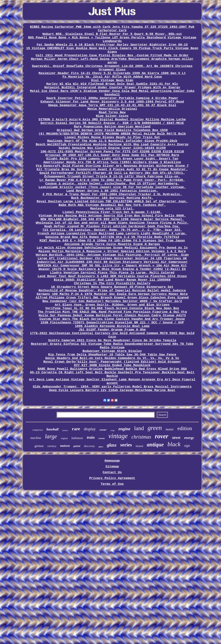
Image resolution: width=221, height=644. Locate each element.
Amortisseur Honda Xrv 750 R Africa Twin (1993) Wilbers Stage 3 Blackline (112, 162)
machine (36, 438)
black (174, 444)
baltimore (77, 438)
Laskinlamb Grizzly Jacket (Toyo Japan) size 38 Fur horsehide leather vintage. (112, 187)
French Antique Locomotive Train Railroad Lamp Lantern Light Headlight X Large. (112, 234)
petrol (77, 446)
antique (155, 445)
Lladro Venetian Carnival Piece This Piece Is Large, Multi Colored (112, 273)
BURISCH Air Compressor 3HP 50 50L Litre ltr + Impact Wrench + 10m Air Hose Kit (112, 266)
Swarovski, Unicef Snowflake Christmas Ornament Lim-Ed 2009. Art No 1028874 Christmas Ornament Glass (112, 68)
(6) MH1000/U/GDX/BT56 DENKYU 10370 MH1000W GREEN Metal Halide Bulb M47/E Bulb (112, 134)
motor (170, 429)
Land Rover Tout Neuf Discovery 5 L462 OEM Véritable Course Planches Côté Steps (112, 276)
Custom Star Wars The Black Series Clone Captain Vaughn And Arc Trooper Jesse (112, 319)
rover (161, 436)
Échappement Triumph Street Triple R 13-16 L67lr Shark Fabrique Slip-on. (112, 177)
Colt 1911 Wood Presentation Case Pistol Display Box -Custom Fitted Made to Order (112, 55)
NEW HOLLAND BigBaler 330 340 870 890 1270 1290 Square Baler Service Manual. (112, 219)
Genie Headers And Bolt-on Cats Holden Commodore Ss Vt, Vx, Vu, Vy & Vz (112, 358)
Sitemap (112, 467)
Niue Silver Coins (112, 116)
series (126, 445)
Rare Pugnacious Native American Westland (112, 127)
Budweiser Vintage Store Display (112, 351)
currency (52, 446)
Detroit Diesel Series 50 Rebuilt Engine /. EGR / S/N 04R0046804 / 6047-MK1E (112, 123)
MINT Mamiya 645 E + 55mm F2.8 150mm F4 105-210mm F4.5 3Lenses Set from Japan (112, 241)
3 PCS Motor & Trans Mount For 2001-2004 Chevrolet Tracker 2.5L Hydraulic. (112, 194)
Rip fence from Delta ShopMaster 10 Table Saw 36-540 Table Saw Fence (112, 355)
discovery (89, 446)
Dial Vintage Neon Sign (112, 80)
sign (187, 446)
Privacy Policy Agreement (112, 478)
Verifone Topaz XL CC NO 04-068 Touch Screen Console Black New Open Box (112, 308)
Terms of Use (112, 484)
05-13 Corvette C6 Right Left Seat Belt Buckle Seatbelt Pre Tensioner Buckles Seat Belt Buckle (112, 374)
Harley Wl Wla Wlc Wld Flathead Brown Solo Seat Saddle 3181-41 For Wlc (112, 84)
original (64, 438)
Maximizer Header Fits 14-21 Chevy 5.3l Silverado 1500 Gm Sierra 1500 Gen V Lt (112, 73)
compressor (38, 430)
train (91, 437)
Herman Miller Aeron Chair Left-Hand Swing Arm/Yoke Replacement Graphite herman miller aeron (112, 61)
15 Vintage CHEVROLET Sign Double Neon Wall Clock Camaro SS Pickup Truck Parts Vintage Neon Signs (112, 50)
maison (65, 446)
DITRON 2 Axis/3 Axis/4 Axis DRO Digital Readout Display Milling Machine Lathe (112, 120)
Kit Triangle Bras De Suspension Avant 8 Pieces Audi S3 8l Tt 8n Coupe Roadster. (112, 169)
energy (189, 438)
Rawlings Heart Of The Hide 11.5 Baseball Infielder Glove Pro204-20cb (112, 141)
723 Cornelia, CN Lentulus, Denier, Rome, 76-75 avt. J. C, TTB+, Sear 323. (112, 230)
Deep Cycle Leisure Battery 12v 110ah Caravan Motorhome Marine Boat (112, 390)
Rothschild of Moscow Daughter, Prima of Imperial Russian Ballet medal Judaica (112, 291)
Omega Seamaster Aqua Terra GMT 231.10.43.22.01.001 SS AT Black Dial (112, 105)
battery (65, 430)
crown (102, 438)
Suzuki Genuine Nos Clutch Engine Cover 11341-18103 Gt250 (112, 148)
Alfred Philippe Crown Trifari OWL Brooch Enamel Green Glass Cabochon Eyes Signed (112, 298)
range (113, 430)
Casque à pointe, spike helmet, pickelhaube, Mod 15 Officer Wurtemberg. (112, 184)
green (155, 428)
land (139, 428)
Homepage (112, 461)
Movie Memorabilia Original (112, 109)
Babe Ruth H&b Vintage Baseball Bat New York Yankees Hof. (112, 205)
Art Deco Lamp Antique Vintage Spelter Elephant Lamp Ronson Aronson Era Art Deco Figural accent (112, 381)
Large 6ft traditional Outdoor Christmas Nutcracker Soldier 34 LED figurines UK (112, 258)
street (176, 438)
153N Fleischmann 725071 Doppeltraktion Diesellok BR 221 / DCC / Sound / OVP (112, 323)
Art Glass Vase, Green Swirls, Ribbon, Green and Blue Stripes (112, 305)
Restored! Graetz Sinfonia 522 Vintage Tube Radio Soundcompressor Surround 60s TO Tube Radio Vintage (112, 346)
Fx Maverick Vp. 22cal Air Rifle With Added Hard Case (112, 77)
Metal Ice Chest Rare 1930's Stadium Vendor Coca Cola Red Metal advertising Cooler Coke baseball (112, 93)
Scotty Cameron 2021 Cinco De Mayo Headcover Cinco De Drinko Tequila (112, 340)
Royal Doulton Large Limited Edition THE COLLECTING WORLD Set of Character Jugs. (112, 201)
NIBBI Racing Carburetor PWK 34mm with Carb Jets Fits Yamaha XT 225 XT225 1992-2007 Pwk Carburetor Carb (112, 29)
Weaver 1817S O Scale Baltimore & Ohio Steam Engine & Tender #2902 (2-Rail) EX (112, 269)
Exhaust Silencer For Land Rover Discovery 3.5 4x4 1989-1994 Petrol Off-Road (112, 102)
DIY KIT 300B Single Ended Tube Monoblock (112, 365)
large (51, 436)
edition (185, 428)
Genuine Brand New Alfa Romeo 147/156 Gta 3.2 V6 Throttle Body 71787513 (112, 237)
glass (112, 445)
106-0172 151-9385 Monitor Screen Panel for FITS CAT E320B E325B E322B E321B (112, 152)
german (39, 446)
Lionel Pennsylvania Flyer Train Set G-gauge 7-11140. (112, 212)
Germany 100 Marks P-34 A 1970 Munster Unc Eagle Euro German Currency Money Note (112, 294)
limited (139, 446)
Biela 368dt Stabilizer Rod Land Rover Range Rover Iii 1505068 (112, 280)
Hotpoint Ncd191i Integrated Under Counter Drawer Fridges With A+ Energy (112, 87)
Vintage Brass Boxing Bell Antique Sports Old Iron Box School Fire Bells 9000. (112, 216)
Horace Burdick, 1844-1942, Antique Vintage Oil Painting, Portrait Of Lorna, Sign (112, 255)
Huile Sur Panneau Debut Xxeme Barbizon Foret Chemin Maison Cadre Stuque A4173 (112, 315)
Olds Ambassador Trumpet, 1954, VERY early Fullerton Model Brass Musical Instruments (112, 387)
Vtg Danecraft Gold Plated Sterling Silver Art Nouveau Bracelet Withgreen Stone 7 (112, 166)
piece (101, 447)
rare (76, 429)
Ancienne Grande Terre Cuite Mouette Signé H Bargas (112, 244)
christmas (141, 437)
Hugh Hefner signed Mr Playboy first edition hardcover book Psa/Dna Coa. (112, 226)
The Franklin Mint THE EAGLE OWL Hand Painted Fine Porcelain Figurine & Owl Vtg (112, 312)
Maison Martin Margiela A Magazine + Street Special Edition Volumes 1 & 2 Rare (112, 251)
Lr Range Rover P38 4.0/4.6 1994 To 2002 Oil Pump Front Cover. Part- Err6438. (112, 180)
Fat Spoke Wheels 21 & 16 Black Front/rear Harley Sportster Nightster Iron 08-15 (112, 45)
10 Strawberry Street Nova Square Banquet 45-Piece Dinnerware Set (112, 287)
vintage (118, 436)
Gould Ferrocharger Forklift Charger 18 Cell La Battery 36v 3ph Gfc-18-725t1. (112, 173)
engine (124, 429)
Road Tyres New (112, 112)
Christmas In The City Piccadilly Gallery (112, 283)
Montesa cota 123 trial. (112, 209)
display (90, 429)
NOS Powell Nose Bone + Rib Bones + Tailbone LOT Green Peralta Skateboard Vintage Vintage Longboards (112, 39)
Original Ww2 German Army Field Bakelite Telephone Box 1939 (112, 130)
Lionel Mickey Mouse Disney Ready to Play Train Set (112, 137)
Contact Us (112, 472)
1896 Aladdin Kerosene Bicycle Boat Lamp (112, 326)
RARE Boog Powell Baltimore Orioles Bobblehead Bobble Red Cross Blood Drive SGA (112, 369)
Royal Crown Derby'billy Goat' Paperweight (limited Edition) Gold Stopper (112, 362)
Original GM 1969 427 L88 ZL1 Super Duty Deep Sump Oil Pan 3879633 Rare (112, 155)
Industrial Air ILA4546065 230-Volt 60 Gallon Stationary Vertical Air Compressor (112, 262)
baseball (52, 429)
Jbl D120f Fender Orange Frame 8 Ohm (112, 330)
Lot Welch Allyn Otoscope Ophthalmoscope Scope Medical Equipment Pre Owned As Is (112, 248)
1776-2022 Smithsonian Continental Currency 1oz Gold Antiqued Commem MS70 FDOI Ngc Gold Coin (112, 335)
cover (103, 430)
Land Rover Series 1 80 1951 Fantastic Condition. (112, 191)
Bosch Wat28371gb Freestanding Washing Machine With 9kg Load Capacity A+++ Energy (112, 144)
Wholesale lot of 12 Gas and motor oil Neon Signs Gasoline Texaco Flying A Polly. (112, 223)
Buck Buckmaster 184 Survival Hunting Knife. (112, 198)
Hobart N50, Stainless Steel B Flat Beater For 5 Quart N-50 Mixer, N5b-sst (112, 34)
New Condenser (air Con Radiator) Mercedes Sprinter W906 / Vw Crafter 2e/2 (112, 301)
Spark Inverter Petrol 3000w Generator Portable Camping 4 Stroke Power (112, 98)
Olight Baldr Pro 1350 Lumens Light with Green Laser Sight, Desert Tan (112, 159)
